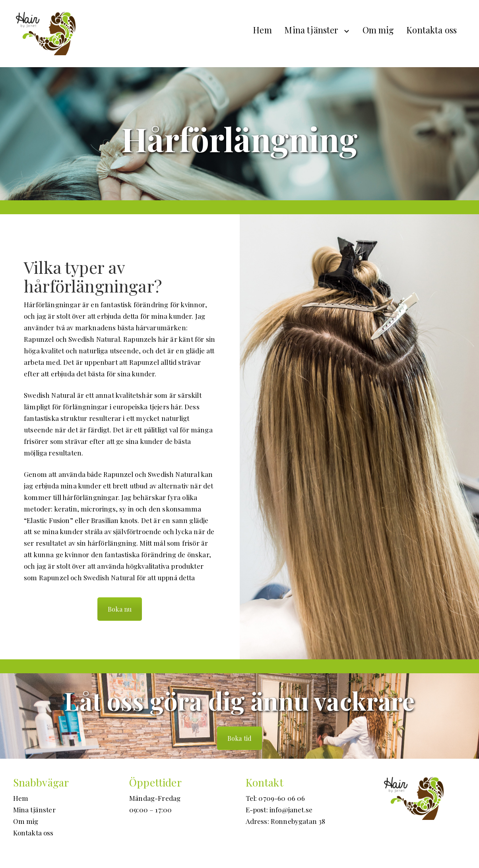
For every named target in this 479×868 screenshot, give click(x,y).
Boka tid (239, 738)
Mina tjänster (311, 30)
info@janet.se (291, 810)
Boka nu (120, 609)
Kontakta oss (431, 30)
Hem (262, 30)
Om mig (378, 30)
